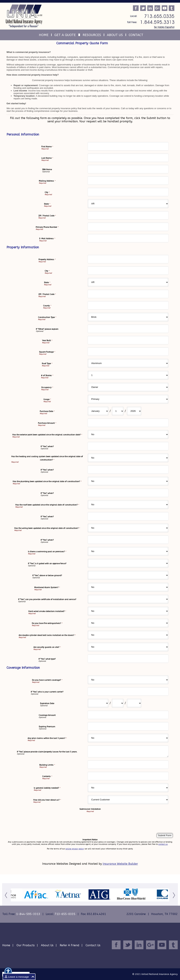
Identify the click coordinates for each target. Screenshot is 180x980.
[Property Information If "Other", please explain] (128, 329)
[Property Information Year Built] (128, 340)
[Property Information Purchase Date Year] (134, 411)
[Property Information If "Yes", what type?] (128, 659)
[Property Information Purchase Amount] (128, 423)
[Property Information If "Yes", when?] (128, 446)
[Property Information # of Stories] (128, 375)
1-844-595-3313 (28, 914)
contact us (163, 844)
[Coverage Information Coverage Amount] (128, 715)
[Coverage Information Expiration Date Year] (134, 703)
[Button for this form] (6, 895)
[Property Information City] (128, 271)
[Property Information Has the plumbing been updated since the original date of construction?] (128, 481)
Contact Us (93, 945)
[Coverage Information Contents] (128, 776)
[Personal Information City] (128, 192)
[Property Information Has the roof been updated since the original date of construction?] (128, 505)
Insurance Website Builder (120, 864)
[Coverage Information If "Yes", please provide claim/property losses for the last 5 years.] (128, 751)
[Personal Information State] (128, 204)
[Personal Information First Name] (128, 146)
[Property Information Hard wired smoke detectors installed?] (128, 611)
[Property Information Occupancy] (128, 387)
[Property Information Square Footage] (128, 352)
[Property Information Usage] (128, 399)
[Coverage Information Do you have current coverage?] (128, 680)
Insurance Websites (55, 864)
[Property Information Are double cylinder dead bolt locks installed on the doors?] (128, 635)
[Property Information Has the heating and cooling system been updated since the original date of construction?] (128, 458)
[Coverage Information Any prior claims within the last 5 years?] (128, 738)
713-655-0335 (65, 914)
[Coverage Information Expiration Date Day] (118, 703)
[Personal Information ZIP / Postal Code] (128, 215)
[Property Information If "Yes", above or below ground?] (128, 575)
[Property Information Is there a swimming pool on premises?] (128, 551)
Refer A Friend (70, 945)
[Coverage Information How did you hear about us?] (128, 800)
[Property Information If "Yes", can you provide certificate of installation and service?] (128, 599)
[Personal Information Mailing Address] (128, 181)
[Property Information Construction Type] (128, 317)
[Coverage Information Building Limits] (128, 765)
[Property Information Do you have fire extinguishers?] (128, 623)
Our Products (26, 945)
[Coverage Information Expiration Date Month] (98, 703)
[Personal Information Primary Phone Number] (128, 227)
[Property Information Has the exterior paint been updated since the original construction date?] (128, 434)
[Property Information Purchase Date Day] (118, 411)
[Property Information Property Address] (128, 259)
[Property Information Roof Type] (128, 363)
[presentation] (38, 819)
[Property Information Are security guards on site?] (128, 647)
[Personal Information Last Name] (128, 158)
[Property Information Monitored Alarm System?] (128, 587)
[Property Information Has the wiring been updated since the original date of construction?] (128, 528)
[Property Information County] (128, 305)
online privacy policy (75, 849)
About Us (47, 945)
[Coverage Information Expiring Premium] (128, 726)
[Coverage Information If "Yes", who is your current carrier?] (128, 692)
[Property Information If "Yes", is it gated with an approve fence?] (128, 563)
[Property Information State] (128, 282)
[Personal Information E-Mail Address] (128, 238)
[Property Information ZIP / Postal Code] (128, 294)
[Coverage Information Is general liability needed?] (128, 788)
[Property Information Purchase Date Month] (98, 411)
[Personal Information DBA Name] (128, 169)
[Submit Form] (165, 835)
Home (6, 945)
